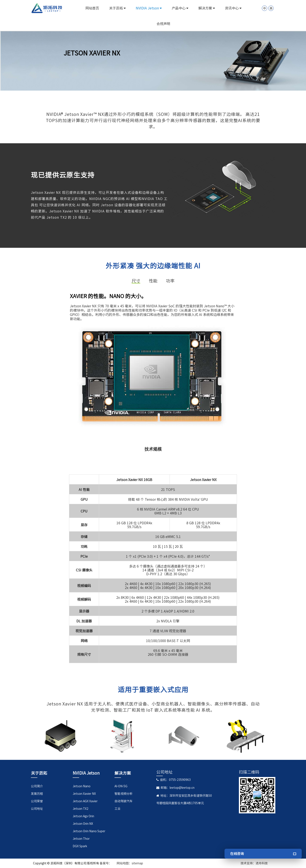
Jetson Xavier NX (84, 794)
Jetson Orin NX (83, 824)
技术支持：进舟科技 (254, 863)
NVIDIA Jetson (149, 8)
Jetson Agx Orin (83, 816)
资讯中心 (233, 8)
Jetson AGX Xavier (85, 801)
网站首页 (92, 8)
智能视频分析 (124, 794)
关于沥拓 (117, 8)
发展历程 (37, 794)
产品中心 (180, 8)
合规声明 (163, 24)
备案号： (106, 863)
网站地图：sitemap (130, 863)
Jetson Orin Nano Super (89, 831)
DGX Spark (80, 846)
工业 (118, 809)
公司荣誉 (37, 801)
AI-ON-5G (121, 786)
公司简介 (37, 786)
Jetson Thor (81, 839)
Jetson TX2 (81, 809)
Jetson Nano (82, 786)
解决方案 (207, 8)
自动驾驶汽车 (124, 801)
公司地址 (37, 809)
